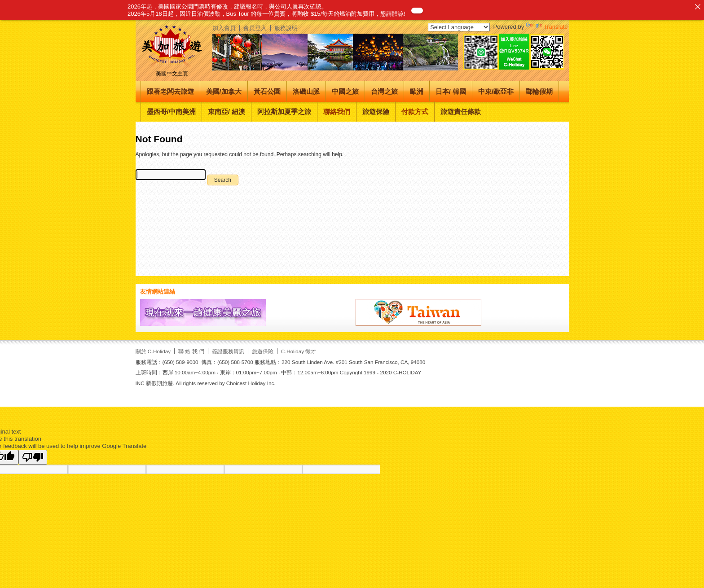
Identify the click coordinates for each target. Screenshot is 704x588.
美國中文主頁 (172, 74)
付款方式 (415, 112)
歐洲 (417, 91)
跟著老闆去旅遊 (170, 91)
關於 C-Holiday (153, 351)
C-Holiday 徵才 (299, 351)
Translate (547, 27)
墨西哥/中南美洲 (171, 112)
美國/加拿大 (224, 91)
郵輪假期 (539, 91)
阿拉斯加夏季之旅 (284, 112)
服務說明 (286, 28)
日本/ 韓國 (451, 91)
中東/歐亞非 (496, 91)
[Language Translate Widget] (459, 27)
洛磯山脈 (306, 91)
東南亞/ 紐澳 (227, 112)
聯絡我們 (337, 112)
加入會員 (224, 28)
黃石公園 (267, 91)
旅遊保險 (376, 112)
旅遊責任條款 (461, 112)
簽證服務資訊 (228, 351)
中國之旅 (345, 91)
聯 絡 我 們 (191, 351)
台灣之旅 (384, 91)
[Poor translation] (33, 457)
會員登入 (255, 28)
